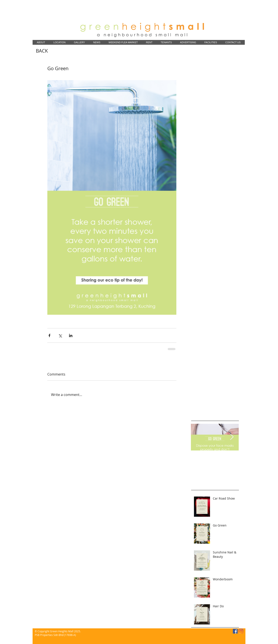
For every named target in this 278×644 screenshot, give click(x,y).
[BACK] (42, 51)
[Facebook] (235, 631)
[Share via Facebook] (49, 335)
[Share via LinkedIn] (71, 335)
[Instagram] (241, 631)
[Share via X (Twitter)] (60, 335)
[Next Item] (232, 437)
